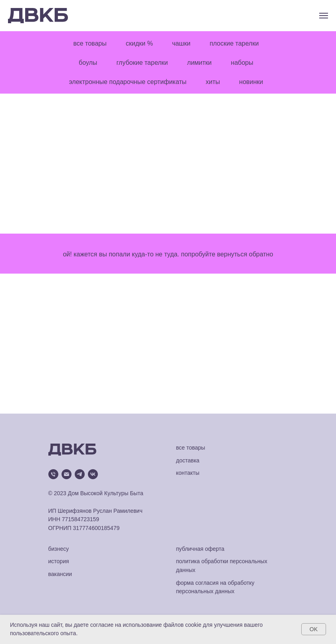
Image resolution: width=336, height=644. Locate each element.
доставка (188, 460)
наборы (242, 63)
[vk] (93, 474)
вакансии (60, 574)
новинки (251, 82)
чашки (181, 43)
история (59, 561)
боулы (88, 63)
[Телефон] (53, 474)
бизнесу (59, 549)
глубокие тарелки (142, 63)
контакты (188, 473)
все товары (90, 43)
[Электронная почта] (67, 474)
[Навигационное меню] (324, 16)
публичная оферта (200, 549)
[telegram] (80, 474)
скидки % (139, 43)
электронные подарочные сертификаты (127, 82)
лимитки (199, 63)
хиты (213, 82)
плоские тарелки (234, 43)
